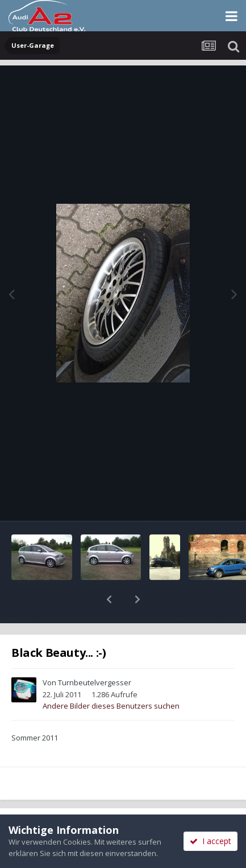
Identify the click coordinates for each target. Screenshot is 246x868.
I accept (210, 841)
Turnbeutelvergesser (95, 653)
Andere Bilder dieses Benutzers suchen (111, 676)
